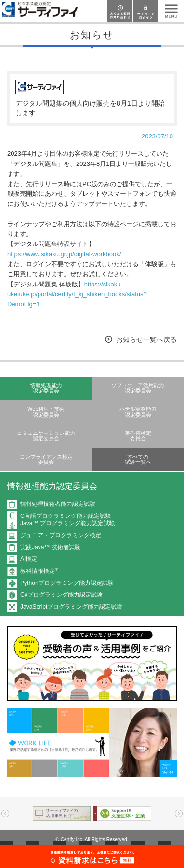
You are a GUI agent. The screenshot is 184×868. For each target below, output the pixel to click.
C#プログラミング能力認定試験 (61, 595)
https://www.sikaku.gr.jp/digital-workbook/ (64, 254)
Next (179, 814)
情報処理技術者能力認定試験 (58, 504)
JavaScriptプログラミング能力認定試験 (71, 607)
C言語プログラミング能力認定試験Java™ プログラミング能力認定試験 (68, 520)
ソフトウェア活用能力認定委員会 (138, 388)
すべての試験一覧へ (138, 459)
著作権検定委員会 (138, 436)
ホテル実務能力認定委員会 (138, 412)
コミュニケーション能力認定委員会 (46, 436)
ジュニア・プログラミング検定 (61, 535)
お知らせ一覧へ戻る (146, 339)
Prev (5, 814)
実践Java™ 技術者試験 (50, 547)
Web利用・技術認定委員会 (46, 412)
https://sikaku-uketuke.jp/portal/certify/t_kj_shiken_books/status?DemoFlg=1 (77, 294)
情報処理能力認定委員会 (46, 388)
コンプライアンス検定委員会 (46, 459)
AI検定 (29, 559)
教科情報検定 (39, 571)
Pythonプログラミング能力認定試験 (67, 583)
